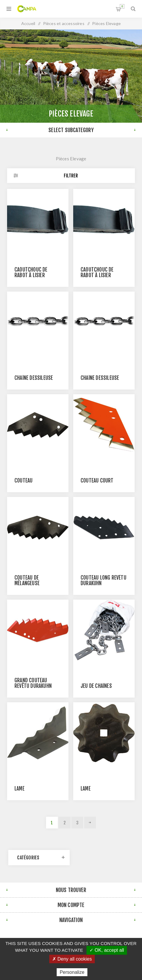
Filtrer (71, 176)
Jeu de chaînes (96, 686)
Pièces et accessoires (64, 23)
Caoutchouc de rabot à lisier (31, 272)
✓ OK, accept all (107, 950)
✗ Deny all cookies (72, 959)
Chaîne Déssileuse (34, 378)
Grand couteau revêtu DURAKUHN (33, 683)
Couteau (23, 481)
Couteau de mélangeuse (27, 580)
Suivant (90, 823)
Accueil (28, 23)
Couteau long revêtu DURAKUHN (103, 580)
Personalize (72, 972)
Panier (122, 6)
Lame (19, 789)
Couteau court (97, 481)
